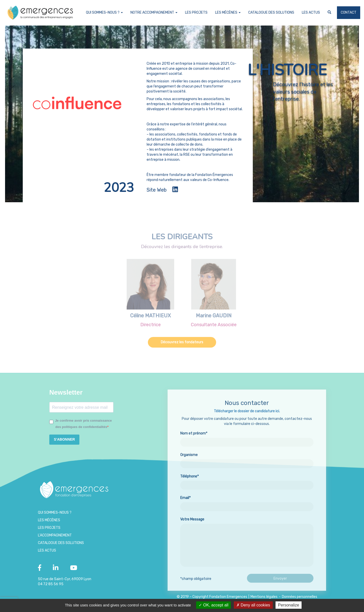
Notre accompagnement (154, 13)
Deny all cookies (253, 605)
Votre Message (247, 563)
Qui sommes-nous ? (104, 13)
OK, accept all (213, 605)
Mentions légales (264, 597)
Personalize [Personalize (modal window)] (289, 605)
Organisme (247, 480)
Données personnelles (300, 597)
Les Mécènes (228, 13)
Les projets (196, 13)
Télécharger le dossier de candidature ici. (247, 432)
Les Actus (311, 13)
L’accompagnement (55, 535)
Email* (247, 523)
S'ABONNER (64, 439)
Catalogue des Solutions (271, 13)
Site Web (157, 190)
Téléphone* (247, 502)
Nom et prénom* (247, 459)
